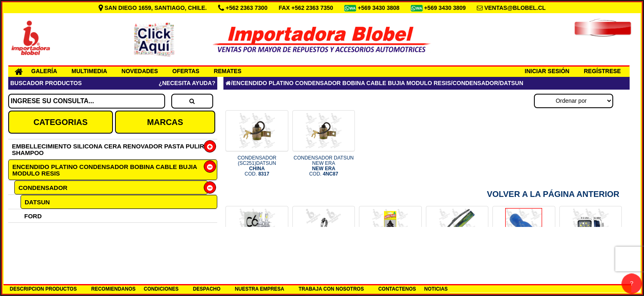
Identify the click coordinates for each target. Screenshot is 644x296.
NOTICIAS (436, 289)
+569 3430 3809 (446, 8)
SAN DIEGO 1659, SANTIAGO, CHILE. (154, 8)
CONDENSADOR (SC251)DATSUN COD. (257, 166)
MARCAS (165, 122)
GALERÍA (44, 71)
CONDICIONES (161, 289)
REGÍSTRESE (602, 71)
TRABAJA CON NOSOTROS (331, 289)
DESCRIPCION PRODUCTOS (43, 289)
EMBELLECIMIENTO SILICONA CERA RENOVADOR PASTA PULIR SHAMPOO (108, 149)
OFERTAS (186, 71)
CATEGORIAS (60, 122)
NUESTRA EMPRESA (260, 289)
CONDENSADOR (43, 188)
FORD (33, 216)
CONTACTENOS (397, 289)
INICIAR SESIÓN (547, 71)
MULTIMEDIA (89, 71)
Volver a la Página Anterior (553, 194)
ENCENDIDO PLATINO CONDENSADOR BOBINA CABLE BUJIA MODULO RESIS (105, 170)
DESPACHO (207, 289)
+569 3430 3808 (379, 8)
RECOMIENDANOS (113, 289)
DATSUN (37, 202)
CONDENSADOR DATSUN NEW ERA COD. (324, 166)
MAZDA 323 (41, 243)
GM (29, 230)
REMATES (227, 71)
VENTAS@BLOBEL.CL (515, 8)
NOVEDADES (140, 71)
